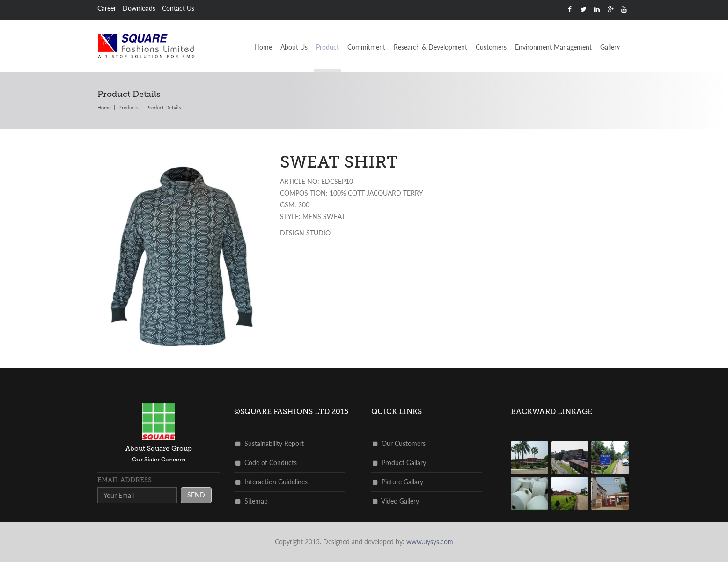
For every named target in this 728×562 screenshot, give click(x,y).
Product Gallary (399, 463)
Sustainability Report (270, 443)
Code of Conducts (266, 463)
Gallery (610, 47)
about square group (159, 449)
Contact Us (178, 8)
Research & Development (430, 47)
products (129, 107)
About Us (294, 47)
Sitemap (252, 501)
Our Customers (399, 443)
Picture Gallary (398, 482)
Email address (125, 480)
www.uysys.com (430, 542)
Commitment (366, 47)
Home (263, 47)
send (196, 495)
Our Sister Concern (159, 460)
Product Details (164, 107)
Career (107, 8)
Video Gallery (396, 501)
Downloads (139, 8)
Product (327, 47)
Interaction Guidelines (272, 482)
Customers (491, 47)
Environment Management (553, 47)
